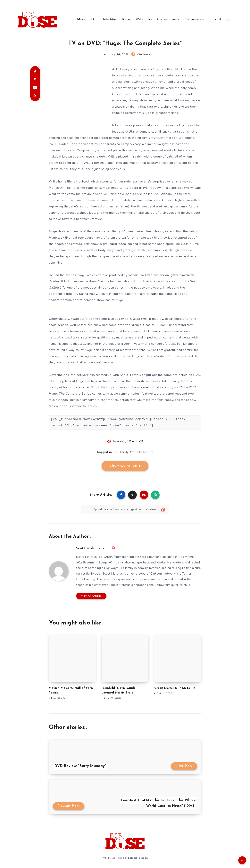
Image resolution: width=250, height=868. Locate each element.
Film (94, 19)
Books (126, 19)
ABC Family (121, 452)
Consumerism (195, 19)
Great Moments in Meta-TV (175, 688)
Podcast (215, 19)
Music (81, 19)
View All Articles (91, 596)
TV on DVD (135, 442)
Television (110, 19)
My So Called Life (142, 452)
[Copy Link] (125, 509)
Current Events (168, 19)
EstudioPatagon (138, 858)
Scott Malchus (88, 548)
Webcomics (144, 19)
